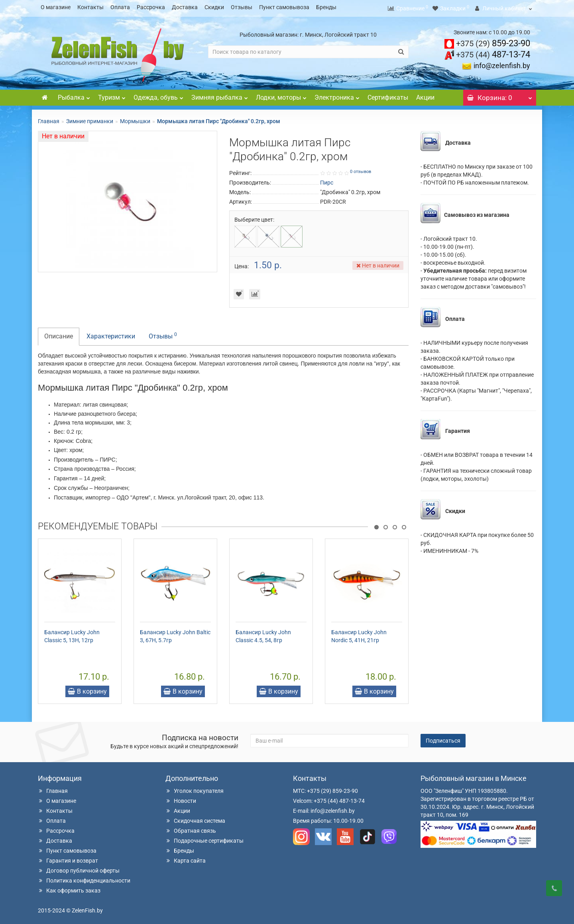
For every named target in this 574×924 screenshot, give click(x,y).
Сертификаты (388, 95)
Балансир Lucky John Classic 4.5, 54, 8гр (263, 634)
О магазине (56, 7)
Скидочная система (195, 818)
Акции (425, 95)
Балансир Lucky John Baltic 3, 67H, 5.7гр (175, 634)
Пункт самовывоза (284, 7)
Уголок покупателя (195, 788)
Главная (49, 119)
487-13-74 (493, 52)
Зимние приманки (90, 119)
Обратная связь (191, 828)
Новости (181, 798)
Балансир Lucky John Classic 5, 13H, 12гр (72, 634)
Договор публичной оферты (79, 868)
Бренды (326, 7)
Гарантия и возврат (68, 858)
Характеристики (111, 334)
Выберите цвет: (254, 217)
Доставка (185, 7)
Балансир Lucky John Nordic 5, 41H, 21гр (359, 634)
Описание (59, 334)
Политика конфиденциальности (84, 878)
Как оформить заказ (69, 888)
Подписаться (443, 738)
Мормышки (135, 119)
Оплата (120, 7)
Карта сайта (186, 858)
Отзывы (242, 7)
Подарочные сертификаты (204, 838)
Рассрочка (151, 7)
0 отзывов (361, 169)
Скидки (214, 7)
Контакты (90, 7)
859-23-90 (493, 41)
